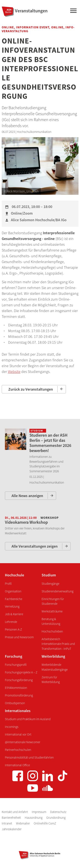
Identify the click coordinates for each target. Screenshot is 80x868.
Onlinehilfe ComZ (45, 823)
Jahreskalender (12, 829)
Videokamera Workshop (26, 522)
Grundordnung (56, 818)
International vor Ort (18, 734)
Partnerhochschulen (18, 750)
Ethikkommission (16, 688)
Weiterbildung (53, 656)
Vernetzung (12, 606)
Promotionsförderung (19, 695)
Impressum (39, 812)
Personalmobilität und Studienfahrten (29, 757)
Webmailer (23, 823)
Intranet (7, 823)
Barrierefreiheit (12, 818)
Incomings (12, 727)
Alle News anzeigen (27, 496)
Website (14, 371)
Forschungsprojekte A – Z (21, 672)
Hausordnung (34, 818)
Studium (49, 575)
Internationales (18, 711)
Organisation (13, 591)
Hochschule (15, 575)
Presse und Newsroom (19, 637)
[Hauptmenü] (73, 12)
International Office (17, 765)
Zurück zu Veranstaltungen (31, 389)
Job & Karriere (14, 614)
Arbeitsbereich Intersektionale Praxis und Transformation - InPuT (58, 644)
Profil (8, 584)
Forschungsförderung (19, 680)
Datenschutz (58, 812)
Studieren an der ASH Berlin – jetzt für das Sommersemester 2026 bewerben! (50, 443)
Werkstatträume (52, 611)
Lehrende (11, 622)
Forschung (14, 656)
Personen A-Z (13, 629)
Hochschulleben (52, 631)
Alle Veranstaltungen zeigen (35, 546)
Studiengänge (50, 584)
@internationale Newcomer (23, 742)
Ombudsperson (15, 703)
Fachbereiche (14, 599)
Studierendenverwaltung (57, 591)
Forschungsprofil (16, 665)
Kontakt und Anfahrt (15, 812)
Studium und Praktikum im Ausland (28, 719)
